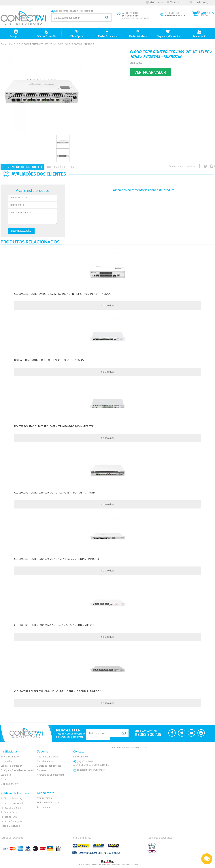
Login (76, 11)
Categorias (16, 34)
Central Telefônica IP (11, 765)
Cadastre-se (87, 11)
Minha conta (156, 2)
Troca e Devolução (10, 826)
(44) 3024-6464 (92, 763)
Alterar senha (44, 807)
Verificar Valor (150, 72)
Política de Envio (9, 812)
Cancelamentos (45, 761)
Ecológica (6, 775)
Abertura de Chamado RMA (51, 775)
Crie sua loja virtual (85, 864)
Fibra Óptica (77, 34)
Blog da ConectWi (10, 784)
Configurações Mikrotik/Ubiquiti (17, 770)
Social (4, 779)
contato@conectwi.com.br (91, 770)
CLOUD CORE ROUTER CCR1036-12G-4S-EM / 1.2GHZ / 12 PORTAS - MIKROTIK (58, 691)
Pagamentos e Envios (48, 756)
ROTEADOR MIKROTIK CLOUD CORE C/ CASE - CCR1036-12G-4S (49, 360)
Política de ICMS (9, 817)
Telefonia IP (199, 34)
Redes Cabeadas (107, 34)
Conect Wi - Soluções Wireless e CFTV (128, 747)
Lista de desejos (202, 2)
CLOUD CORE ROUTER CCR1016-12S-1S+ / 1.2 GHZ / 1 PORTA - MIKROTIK (55, 625)
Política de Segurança (12, 798)
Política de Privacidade (12, 803)
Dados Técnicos (60, 167)
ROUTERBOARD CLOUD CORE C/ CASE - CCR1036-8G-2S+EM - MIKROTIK (54, 426)
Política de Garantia (11, 807)
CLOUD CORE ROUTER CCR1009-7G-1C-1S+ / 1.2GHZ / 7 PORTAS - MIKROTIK (57, 559)
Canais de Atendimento (49, 765)
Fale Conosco (81, 756)
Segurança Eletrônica (169, 34)
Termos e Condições (11, 821)
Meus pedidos (178, 2)
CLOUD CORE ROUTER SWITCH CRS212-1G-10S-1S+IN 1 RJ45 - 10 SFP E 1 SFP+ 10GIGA (62, 294)
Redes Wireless (138, 34)
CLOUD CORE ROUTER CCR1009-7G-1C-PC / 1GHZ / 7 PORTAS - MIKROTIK (55, 492)
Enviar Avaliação (21, 231)
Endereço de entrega (48, 802)
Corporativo (7, 761)
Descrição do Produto (22, 167)
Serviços (42, 770)
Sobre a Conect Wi (10, 756)
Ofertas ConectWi (46, 34)
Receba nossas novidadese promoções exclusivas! (71, 735)
